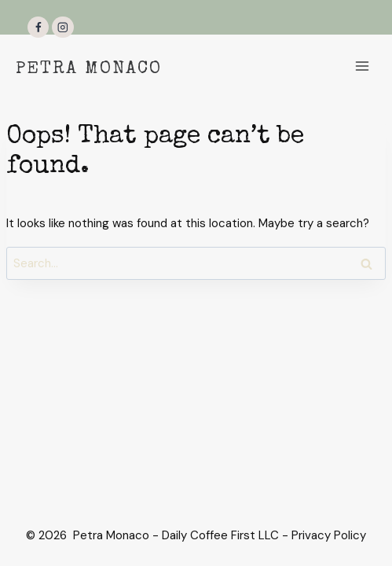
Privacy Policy (329, 535)
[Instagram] (62, 27)
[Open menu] (362, 66)
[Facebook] (38, 27)
